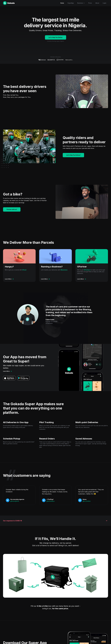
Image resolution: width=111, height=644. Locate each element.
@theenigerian (15, 501)
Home (62, 3)
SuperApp (71, 3)
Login (104, 3)
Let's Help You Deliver (56, 37)
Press (90, 3)
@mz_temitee (87, 501)
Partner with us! (12, 209)
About (97, 3)
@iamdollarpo (51, 501)
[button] (81, 3)
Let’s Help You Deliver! (73, 155)
